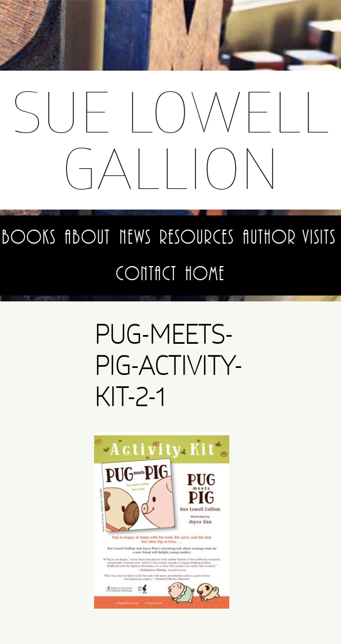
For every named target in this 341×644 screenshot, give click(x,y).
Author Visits (289, 237)
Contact (146, 274)
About (88, 237)
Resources (197, 237)
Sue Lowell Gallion (170, 140)
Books (29, 237)
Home (205, 274)
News (135, 237)
